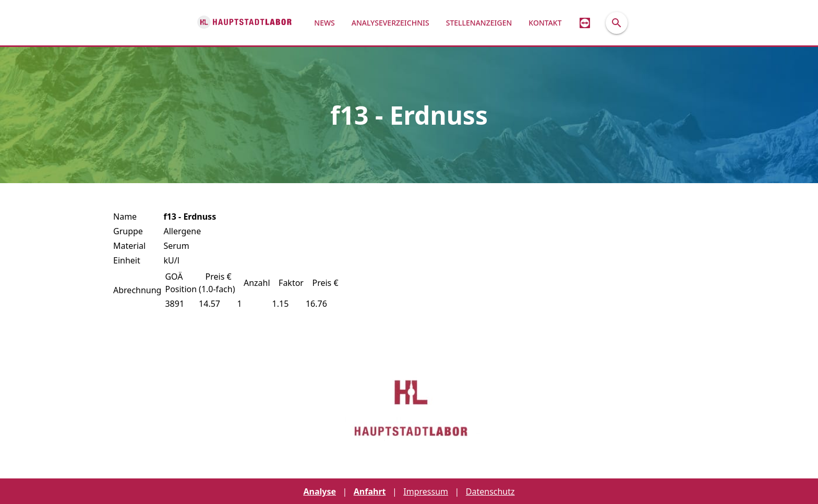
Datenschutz (490, 491)
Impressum (426, 491)
